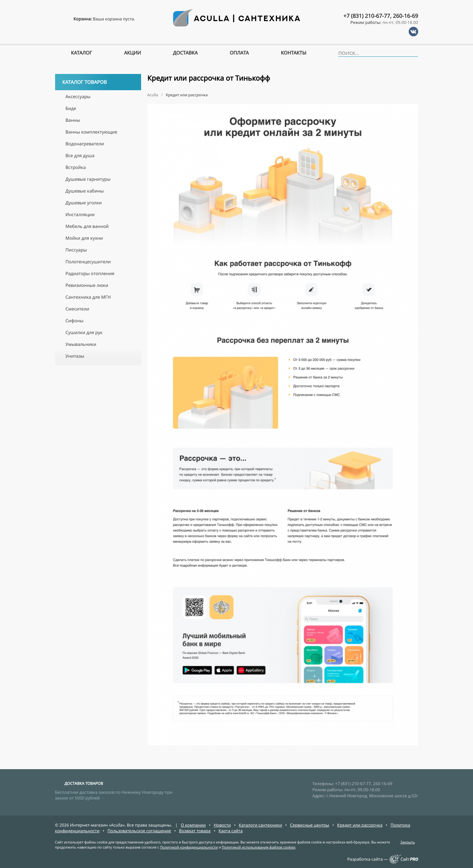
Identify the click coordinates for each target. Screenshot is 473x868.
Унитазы (75, 356)
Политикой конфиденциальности (189, 847)
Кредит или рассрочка (360, 825)
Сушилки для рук (84, 333)
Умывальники (81, 344)
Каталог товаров (99, 82)
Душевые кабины (85, 191)
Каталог (82, 53)
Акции (132, 53)
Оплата (239, 53)
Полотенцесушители (88, 262)
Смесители (78, 309)
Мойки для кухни (84, 238)
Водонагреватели (85, 144)
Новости (222, 825)
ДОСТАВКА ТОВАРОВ (84, 783)
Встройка (76, 168)
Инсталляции (80, 215)
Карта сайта (231, 831)
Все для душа (80, 156)
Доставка (185, 53)
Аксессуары (78, 97)
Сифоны (75, 321)
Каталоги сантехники (261, 825)
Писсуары (76, 250)
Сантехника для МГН (88, 297)
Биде (71, 109)
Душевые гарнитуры (88, 179)
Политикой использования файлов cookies (258, 847)
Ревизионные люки (87, 285)
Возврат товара (195, 831)
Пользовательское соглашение (139, 831)
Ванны (73, 120)
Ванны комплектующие (92, 132)
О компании (193, 825)
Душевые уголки (84, 203)
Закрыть (408, 842)
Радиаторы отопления (90, 274)
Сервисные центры (310, 825)
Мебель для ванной (87, 226)
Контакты (294, 53)
